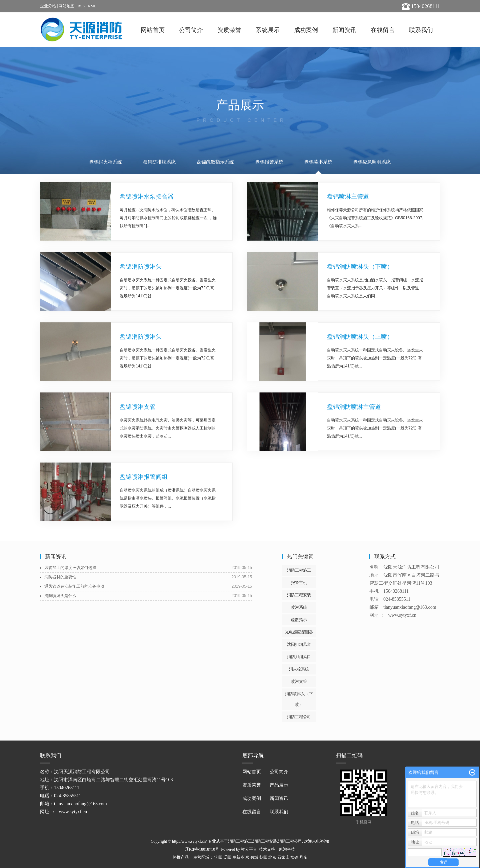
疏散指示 (299, 620)
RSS (81, 6)
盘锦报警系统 (269, 162)
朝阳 (263, 857)
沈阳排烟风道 (299, 644)
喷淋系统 (299, 607)
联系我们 (421, 30)
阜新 (236, 857)
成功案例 (306, 30)
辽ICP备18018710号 (202, 849)
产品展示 (279, 785)
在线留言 (383, 30)
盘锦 (294, 857)
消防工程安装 (299, 595)
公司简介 (191, 30)
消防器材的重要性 (60, 577)
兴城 (254, 857)
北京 (272, 857)
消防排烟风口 (299, 657)
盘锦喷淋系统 (318, 162)
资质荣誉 (229, 30)
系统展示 (268, 30)
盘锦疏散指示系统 (215, 162)
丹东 (303, 857)
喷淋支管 (299, 681)
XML (92, 6)
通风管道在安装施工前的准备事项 (74, 586)
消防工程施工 (299, 570)
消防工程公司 (299, 717)
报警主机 (299, 583)
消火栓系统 (299, 669)
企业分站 (48, 6)
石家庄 (283, 857)
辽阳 (227, 857)
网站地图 (67, 6)
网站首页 (153, 30)
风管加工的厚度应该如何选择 (70, 568)
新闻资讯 (344, 30)
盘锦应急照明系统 (372, 162)
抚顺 (245, 857)
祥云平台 (249, 849)
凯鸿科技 (287, 849)
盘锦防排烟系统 (159, 162)
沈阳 (218, 857)
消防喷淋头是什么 (60, 596)
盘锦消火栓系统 (106, 162)
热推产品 (181, 857)
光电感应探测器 (299, 632)
